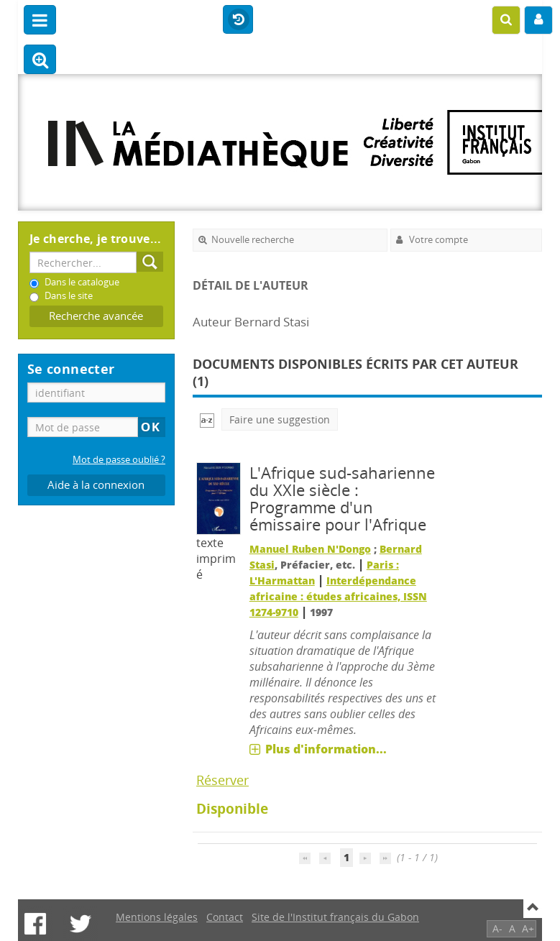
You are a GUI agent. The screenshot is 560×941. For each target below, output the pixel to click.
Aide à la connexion (96, 485)
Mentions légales (157, 917)
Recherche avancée (96, 316)
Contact (225, 917)
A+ (528, 928)
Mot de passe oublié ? (119, 460)
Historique (238, 20)
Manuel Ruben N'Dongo (310, 549)
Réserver (222, 780)
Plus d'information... (326, 749)
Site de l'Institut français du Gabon (335, 917)
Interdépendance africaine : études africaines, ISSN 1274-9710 (338, 596)
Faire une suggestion (280, 419)
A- (497, 928)
